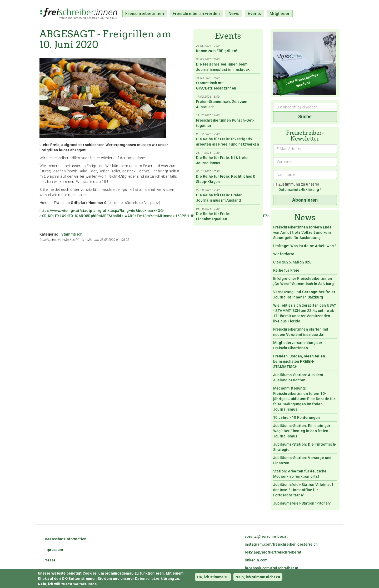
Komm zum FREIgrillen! (217, 51)
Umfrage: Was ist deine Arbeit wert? (305, 246)
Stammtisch (72, 234)
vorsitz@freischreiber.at (266, 536)
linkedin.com (256, 560)
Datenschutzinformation (65, 539)
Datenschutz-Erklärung (299, 190)
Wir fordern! (284, 254)
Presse (49, 560)
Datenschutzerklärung (155, 581)
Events (254, 14)
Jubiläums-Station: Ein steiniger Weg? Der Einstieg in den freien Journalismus (302, 431)
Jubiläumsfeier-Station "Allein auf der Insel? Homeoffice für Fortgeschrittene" (303, 490)
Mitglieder (280, 14)
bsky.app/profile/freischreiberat (273, 552)
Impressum (53, 550)
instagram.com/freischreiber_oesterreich (281, 544)
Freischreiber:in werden (196, 14)
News (234, 14)
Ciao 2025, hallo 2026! (293, 262)
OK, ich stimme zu (213, 579)
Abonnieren (305, 200)
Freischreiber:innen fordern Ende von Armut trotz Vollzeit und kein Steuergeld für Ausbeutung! (303, 232)
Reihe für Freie (286, 270)
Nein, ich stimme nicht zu (258, 579)
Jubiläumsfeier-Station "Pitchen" (302, 503)
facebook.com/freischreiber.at (272, 568)
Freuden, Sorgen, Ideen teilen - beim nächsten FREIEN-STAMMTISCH (300, 361)
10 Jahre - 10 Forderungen (297, 417)
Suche (305, 116)
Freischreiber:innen (145, 14)
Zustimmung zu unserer (297, 187)
